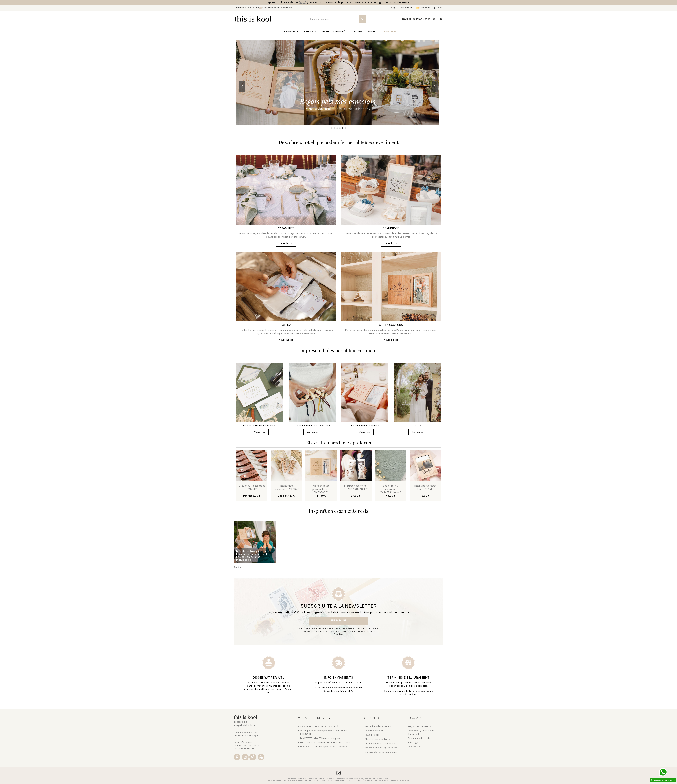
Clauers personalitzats (377, 739)
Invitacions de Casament (378, 726)
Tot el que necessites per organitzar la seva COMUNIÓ (324, 732)
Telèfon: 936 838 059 (247, 8)
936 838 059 (241, 722)
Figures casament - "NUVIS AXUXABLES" (356, 487)
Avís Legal (413, 742)
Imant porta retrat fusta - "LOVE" (425, 487)
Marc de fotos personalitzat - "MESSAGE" (321, 489)
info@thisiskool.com (245, 725)
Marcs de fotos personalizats (381, 752)
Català (423, 8)
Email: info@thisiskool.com (277, 8)
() (303, 2)
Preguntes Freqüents (419, 726)
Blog (393, 8)
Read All (238, 567)
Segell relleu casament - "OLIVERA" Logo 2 (391, 489)
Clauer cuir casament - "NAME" (252, 487)
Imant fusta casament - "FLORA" (287, 487)
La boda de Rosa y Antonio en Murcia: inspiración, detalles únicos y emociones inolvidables (254, 556)
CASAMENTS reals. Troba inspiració (319, 726)
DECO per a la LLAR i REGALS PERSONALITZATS (325, 742)
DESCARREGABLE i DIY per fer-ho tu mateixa (324, 747)
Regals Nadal (372, 735)
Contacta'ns (406, 8)
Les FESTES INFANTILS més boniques (320, 738)
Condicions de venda (419, 738)
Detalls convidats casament (380, 743)
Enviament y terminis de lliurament (421, 732)
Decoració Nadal (374, 731)
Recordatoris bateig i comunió (381, 748)
